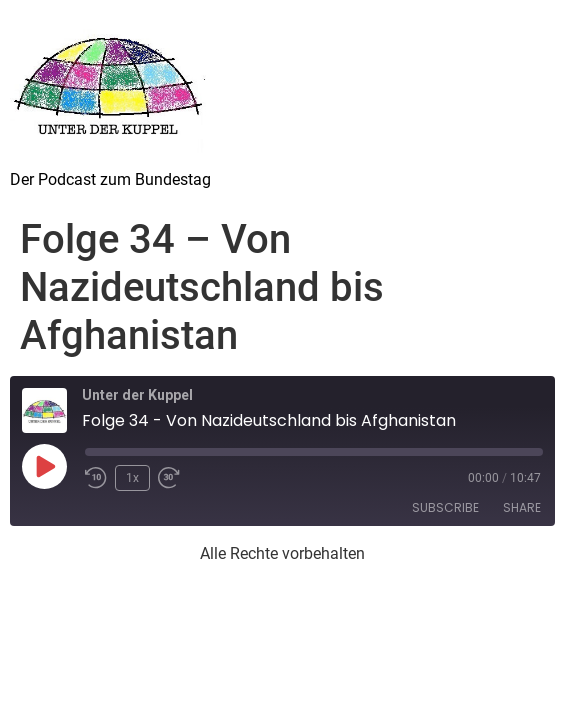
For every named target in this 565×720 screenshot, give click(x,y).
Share (522, 507)
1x (132, 478)
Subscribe (445, 507)
